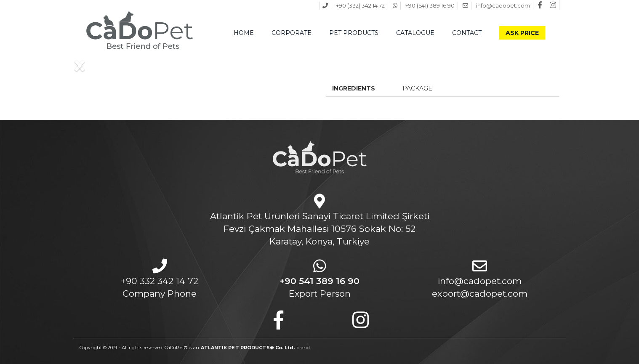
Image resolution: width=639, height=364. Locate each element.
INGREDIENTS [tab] (354, 88)
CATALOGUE (415, 33)
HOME (244, 33)
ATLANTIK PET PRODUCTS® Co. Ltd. (248, 348)
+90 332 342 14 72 (160, 281)
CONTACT (467, 33)
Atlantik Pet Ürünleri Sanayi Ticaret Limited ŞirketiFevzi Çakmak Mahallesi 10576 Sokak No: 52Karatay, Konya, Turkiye (320, 229)
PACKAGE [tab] (417, 88)
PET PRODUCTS (354, 33)
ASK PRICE (522, 33)
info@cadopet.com (480, 281)
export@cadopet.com (480, 294)
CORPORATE (292, 33)
